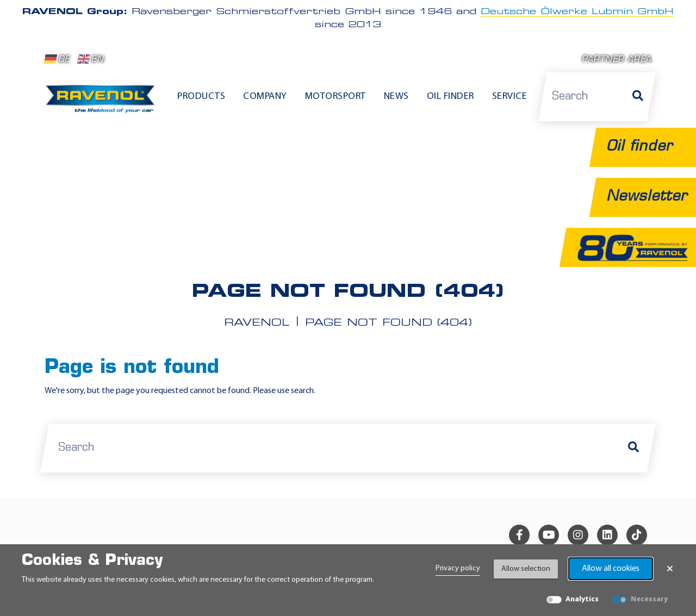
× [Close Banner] (670, 569)
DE (57, 59)
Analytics (582, 599)
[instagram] (578, 535)
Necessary (649, 599)
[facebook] (519, 535)
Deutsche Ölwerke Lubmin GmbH (577, 12)
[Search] (638, 97)
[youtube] (549, 535)
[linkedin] (607, 535)
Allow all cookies (611, 569)
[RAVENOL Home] (103, 103)
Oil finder (450, 97)
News (396, 97)
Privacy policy (458, 568)
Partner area (617, 60)
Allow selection (526, 569)
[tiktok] (637, 535)
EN (91, 59)
